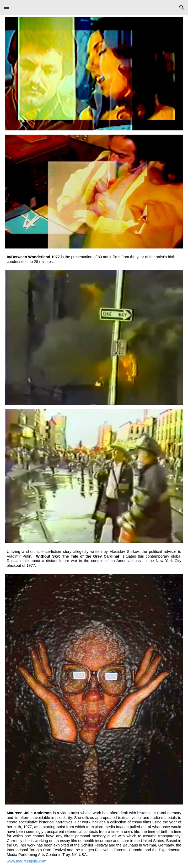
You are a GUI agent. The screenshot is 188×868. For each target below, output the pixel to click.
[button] (6, 7)
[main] (94, 259)
